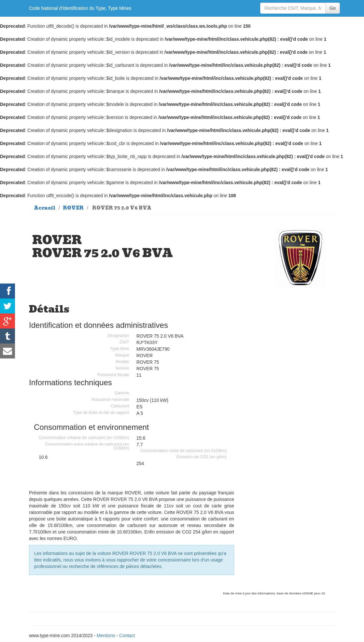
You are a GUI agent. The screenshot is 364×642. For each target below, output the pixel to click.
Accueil (45, 208)
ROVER (73, 208)
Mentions (106, 635)
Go (333, 8)
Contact (127, 635)
